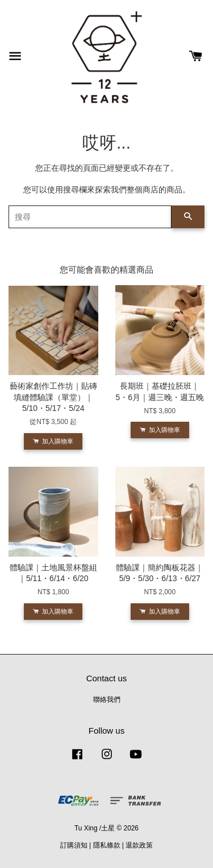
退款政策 (139, 845)
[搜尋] (90, 217)
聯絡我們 (107, 700)
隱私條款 (107, 845)
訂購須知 (74, 845)
